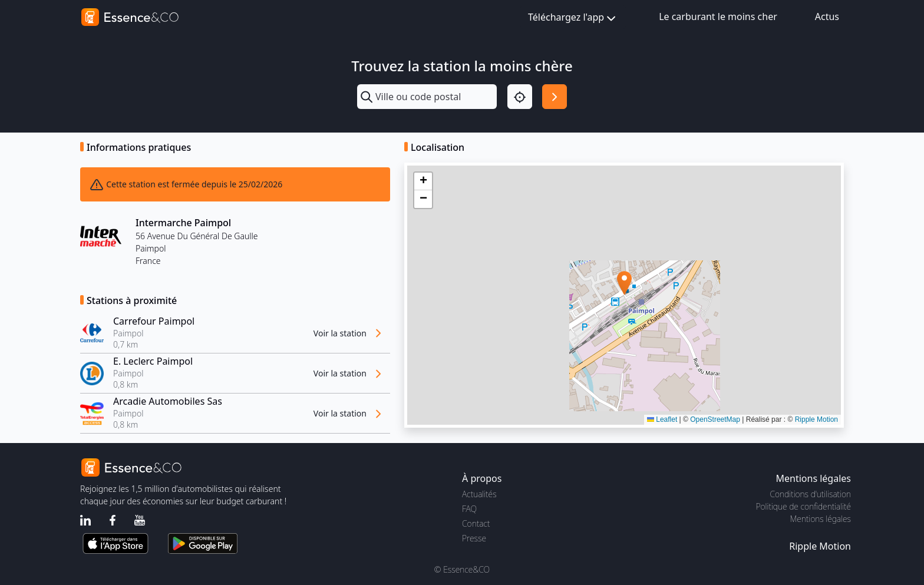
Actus (827, 16)
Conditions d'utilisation (810, 494)
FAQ (469, 509)
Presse (474, 538)
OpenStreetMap (715, 419)
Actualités (479, 494)
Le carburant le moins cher (718, 16)
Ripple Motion (816, 419)
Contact (476, 523)
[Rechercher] (555, 97)
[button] (624, 283)
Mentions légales (821, 519)
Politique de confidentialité (803, 506)
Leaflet (662, 419)
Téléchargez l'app (573, 18)
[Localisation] (520, 97)
